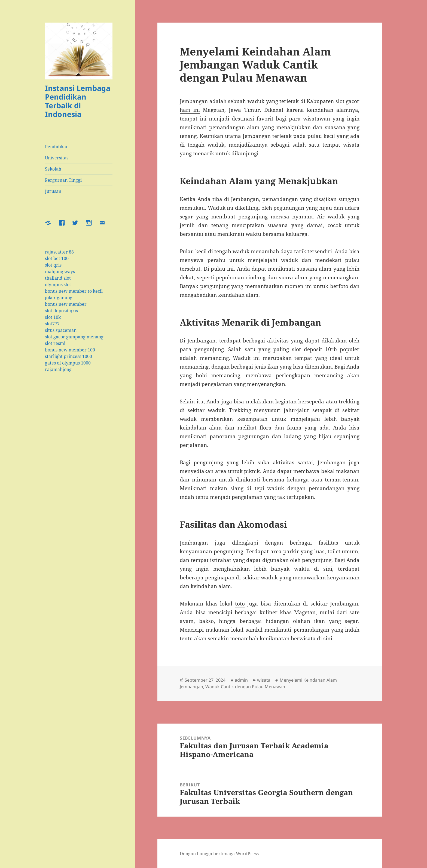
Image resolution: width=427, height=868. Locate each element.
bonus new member (66, 304)
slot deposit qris (61, 311)
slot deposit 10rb (314, 349)
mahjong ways (60, 271)
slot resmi (55, 343)
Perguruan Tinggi (63, 180)
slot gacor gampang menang (74, 337)
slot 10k (53, 317)
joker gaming (59, 298)
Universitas (57, 158)
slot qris (53, 265)
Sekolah (53, 169)
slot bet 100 (57, 258)
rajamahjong (58, 369)
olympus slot (58, 285)
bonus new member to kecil (74, 291)
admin (241, 680)
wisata (264, 680)
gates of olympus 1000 (68, 363)
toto (240, 604)
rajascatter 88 (59, 252)
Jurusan (53, 191)
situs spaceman (61, 330)
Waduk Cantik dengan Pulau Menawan (245, 687)
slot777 (52, 324)
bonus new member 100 (70, 350)
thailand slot (58, 278)
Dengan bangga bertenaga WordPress (219, 854)
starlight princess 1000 (68, 356)
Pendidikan (57, 147)
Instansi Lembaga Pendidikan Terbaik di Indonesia (78, 101)
